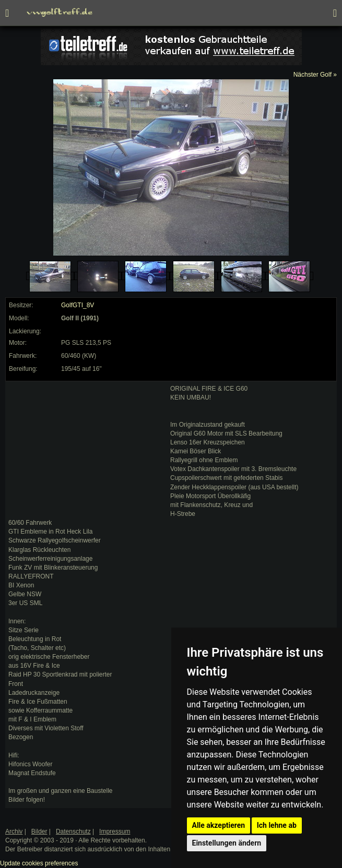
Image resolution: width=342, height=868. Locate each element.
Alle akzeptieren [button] (219, 825)
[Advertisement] (87, 450)
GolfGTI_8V (78, 305)
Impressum (115, 831)
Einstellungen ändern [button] (227, 843)
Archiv (14, 831)
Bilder (39, 831)
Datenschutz (73, 831)
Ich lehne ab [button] (277, 825)
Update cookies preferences (39, 863)
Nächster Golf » (315, 75)
